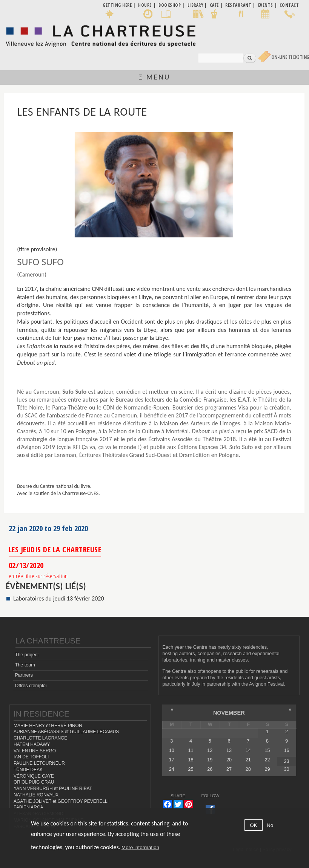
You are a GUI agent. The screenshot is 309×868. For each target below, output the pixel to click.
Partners (24, 675)
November (229, 713)
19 (210, 760)
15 (267, 750)
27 (229, 769)
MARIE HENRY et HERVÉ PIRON (48, 726)
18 (191, 760)
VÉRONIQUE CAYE (34, 776)
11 (191, 750)
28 (248, 769)
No (270, 825)
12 (210, 750)
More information (140, 847)
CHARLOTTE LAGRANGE (40, 738)
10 (172, 750)
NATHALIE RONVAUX (36, 795)
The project (27, 655)
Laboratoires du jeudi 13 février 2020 (59, 598)
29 (267, 769)
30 (286, 769)
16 (286, 750)
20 (229, 760)
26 (210, 769)
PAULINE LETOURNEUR (39, 763)
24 (172, 769)
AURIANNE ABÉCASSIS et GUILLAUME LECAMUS (66, 732)
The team (25, 665)
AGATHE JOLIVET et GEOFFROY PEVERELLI (61, 801)
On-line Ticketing (290, 57)
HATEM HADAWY (32, 744)
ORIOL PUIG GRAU (34, 782)
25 (191, 769)
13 (229, 750)
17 (172, 760)
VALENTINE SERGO (35, 751)
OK (253, 825)
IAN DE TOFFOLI (31, 757)
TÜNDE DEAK (28, 770)
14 (248, 750)
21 (248, 760)
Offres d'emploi (31, 686)
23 (286, 761)
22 (267, 760)
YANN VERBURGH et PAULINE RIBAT (53, 789)
